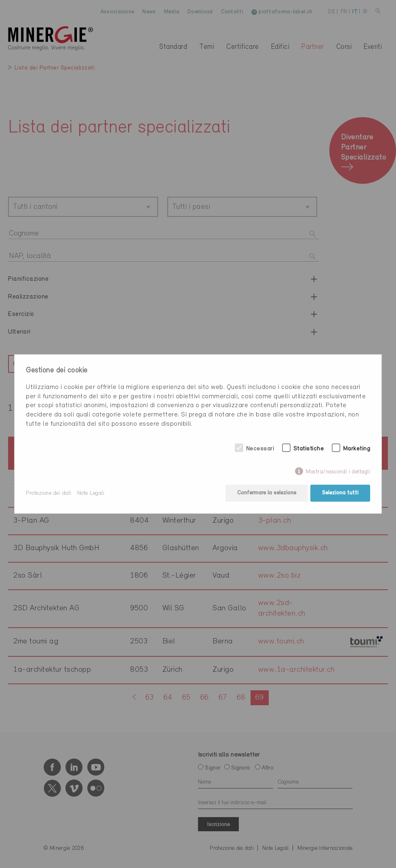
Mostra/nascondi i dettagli (338, 472)
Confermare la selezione (266, 493)
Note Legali (91, 493)
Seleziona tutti (340, 493)
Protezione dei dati (49, 493)
